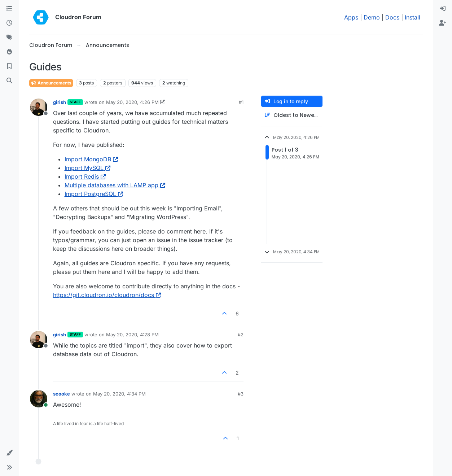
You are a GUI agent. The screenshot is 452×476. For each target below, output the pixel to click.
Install (412, 17)
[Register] (443, 23)
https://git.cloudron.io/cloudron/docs (107, 295)
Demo (372, 17)
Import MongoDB (91, 159)
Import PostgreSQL (94, 194)
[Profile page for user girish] (39, 107)
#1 (241, 102)
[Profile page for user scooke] (39, 399)
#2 (241, 335)
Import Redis (85, 176)
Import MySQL (87, 168)
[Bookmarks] (9, 66)
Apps (351, 17)
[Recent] (9, 23)
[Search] (9, 81)
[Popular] (9, 52)
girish (60, 102)
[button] (9, 453)
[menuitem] (443, 9)
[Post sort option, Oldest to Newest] (292, 115)
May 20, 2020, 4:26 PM (132, 102)
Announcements (51, 83)
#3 (241, 394)
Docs (392, 17)
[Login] (443, 9)
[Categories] (9, 9)
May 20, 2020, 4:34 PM (119, 394)
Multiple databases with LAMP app (115, 185)
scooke (62, 394)
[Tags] (9, 38)
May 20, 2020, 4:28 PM (132, 335)
